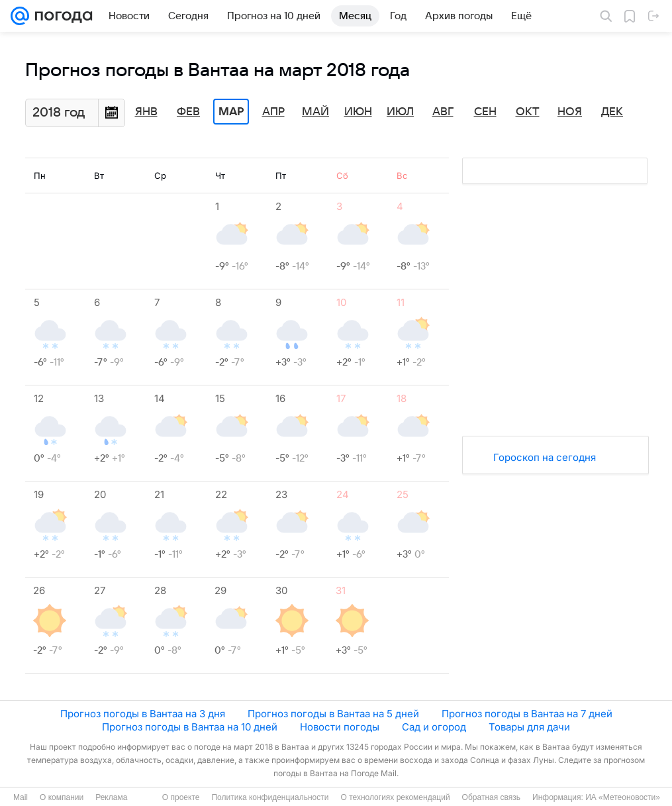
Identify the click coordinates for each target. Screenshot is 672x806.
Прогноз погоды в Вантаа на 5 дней (333, 714)
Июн (358, 112)
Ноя (570, 112)
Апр (273, 112)
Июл (400, 112)
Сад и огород (434, 727)
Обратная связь (491, 797)
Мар (231, 112)
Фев (188, 112)
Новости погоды (340, 727)
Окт (528, 112)
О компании (62, 797)
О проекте (181, 797)
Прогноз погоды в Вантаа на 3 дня (143, 714)
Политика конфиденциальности (270, 797)
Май (315, 112)
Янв (146, 112)
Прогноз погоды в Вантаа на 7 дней (527, 714)
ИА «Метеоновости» (623, 797)
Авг (443, 112)
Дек (612, 112)
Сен (485, 112)
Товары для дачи (529, 727)
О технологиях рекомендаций (395, 797)
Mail (21, 797)
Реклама (111, 797)
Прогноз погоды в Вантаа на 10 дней (190, 727)
